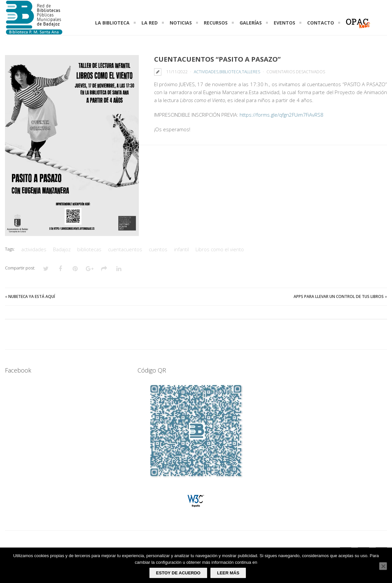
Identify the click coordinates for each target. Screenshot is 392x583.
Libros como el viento (220, 249)
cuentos (158, 249)
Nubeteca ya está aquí (32, 296)
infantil (181, 249)
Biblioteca (230, 72)
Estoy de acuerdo (178, 573)
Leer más (228, 573)
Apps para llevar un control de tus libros (339, 296)
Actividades (206, 72)
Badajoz (62, 249)
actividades (34, 249)
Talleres (251, 72)
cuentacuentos (125, 249)
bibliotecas (89, 249)
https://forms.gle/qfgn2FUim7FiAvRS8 (281, 115)
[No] (383, 566)
